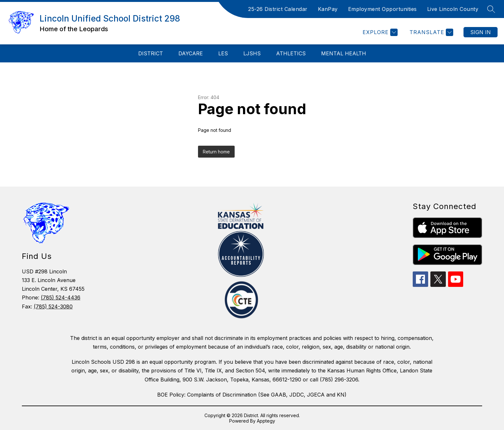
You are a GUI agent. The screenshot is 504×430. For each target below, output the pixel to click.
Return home (216, 152)
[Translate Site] (431, 32)
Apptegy (266, 421)
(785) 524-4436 (61, 297)
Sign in (481, 32)
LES (223, 53)
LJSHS (252, 53)
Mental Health (344, 53)
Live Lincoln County (453, 9)
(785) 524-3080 (53, 306)
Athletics (291, 53)
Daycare (191, 53)
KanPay (328, 9)
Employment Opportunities (382, 9)
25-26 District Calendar (278, 9)
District (151, 53)
